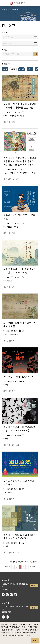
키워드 (4, 50)
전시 (7, 9)
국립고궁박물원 (18, 3)
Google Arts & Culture (15, 595)
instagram (7, 595)
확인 (35, 640)
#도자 (22, 69)
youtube (11, 595)
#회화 (13, 69)
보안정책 (27, 635)
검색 (36, 54)
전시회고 (15, 9)
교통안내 (33, 585)
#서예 (5, 69)
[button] (32, 3)
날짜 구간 (5, 32)
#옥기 (30, 69)
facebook (3, 595)
